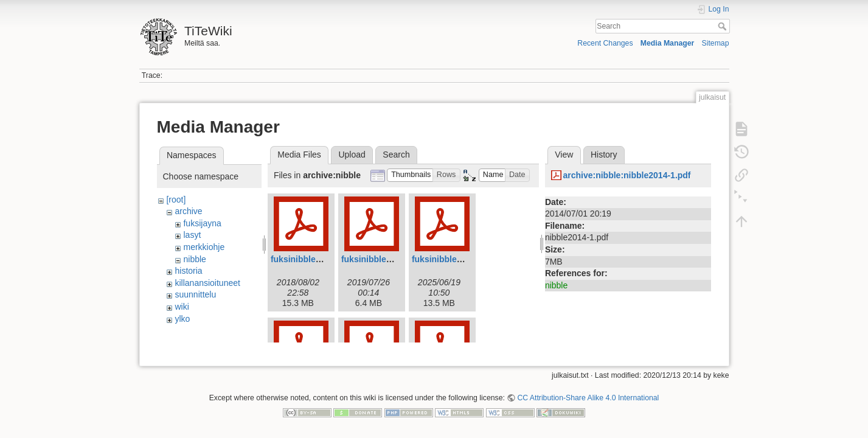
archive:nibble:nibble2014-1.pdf (627, 175)
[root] (176, 200)
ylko (182, 319)
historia (188, 271)
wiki (182, 307)
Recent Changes (605, 43)
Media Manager (668, 43)
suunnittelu (195, 294)
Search (724, 26)
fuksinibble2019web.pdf (389, 259)
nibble (194, 259)
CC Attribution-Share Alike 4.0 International (588, 393)
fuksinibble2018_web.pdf (321, 259)
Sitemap (716, 43)
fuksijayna (202, 223)
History (604, 155)
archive (188, 211)
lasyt (192, 235)
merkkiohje (204, 247)
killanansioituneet (207, 283)
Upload (352, 155)
